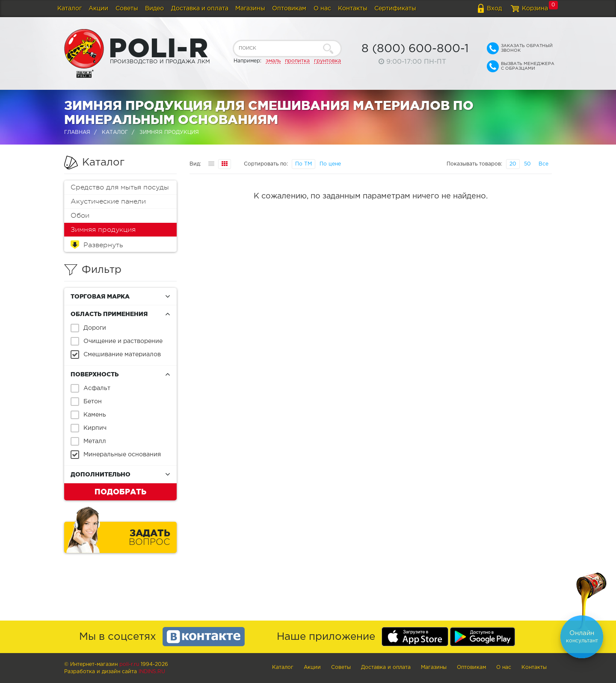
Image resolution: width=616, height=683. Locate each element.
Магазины (250, 9)
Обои (80, 216)
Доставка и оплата (200, 9)
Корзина (535, 9)
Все (543, 164)
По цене (330, 164)
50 (527, 164)
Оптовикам (289, 9)
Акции (98, 9)
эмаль (273, 61)
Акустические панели (108, 201)
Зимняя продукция (103, 230)
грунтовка (327, 61)
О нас (322, 9)
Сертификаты (395, 9)
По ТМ (304, 164)
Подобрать (120, 491)
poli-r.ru (129, 664)
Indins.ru (152, 672)
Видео (154, 9)
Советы (127, 9)
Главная (77, 132)
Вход (494, 9)
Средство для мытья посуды (120, 187)
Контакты (353, 9)
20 (513, 164)
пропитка (297, 61)
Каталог (70, 9)
